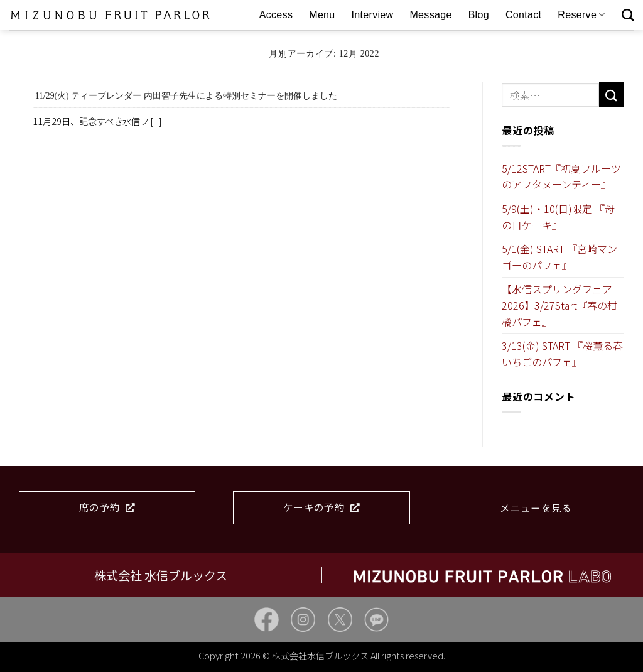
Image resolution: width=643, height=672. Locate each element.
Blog (479, 15)
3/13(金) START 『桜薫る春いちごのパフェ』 (562, 354)
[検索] (628, 15)
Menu (322, 15)
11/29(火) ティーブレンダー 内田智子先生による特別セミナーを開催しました (186, 96)
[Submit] (612, 95)
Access (276, 15)
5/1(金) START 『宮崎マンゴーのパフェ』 (559, 257)
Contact (523, 15)
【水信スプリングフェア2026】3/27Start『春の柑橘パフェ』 (559, 305)
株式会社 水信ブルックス (161, 575)
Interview (373, 15)
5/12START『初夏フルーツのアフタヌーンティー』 (561, 176)
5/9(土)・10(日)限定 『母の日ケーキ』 (558, 217)
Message (430, 15)
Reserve (581, 15)
